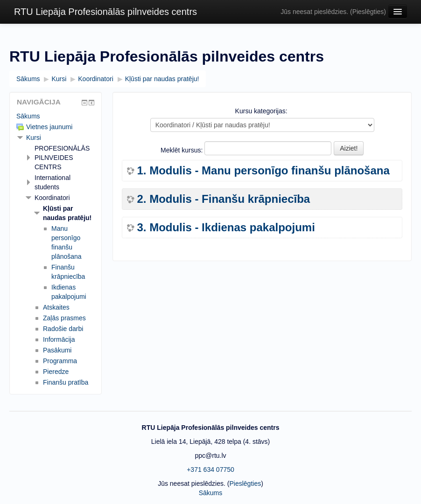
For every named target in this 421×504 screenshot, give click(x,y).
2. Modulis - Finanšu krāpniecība (223, 199)
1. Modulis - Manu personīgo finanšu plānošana (263, 171)
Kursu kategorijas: (261, 111)
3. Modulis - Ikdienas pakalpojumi (226, 228)
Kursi (34, 138)
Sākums (28, 116)
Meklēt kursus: (182, 150)
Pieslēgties (368, 12)
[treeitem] (56, 116)
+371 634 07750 (210, 469)
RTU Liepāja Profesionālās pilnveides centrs (105, 12)
